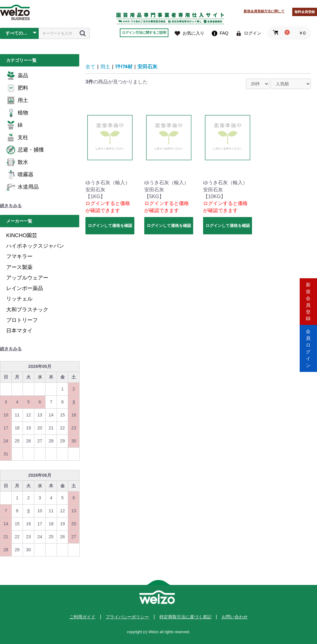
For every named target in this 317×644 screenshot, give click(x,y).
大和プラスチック (27, 310)
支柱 (17, 138)
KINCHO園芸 (22, 235)
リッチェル (19, 299)
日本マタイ (19, 331)
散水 (17, 162)
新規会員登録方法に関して (264, 11)
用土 (17, 100)
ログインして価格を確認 (110, 226)
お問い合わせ (235, 617)
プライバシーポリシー (127, 617)
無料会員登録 (305, 12)
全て (90, 67)
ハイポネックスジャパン (35, 246)
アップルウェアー (27, 278)
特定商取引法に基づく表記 (185, 617)
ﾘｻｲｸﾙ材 (124, 67)
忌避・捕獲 (25, 150)
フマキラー (19, 256)
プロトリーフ (22, 320)
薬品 (17, 76)
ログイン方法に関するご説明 (144, 32)
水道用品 (22, 187)
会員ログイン (308, 348)
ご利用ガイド (82, 617)
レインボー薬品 (25, 288)
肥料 (17, 88)
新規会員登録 (308, 296)
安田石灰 (147, 67)
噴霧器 (20, 175)
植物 (17, 113)
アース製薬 (19, 267)
